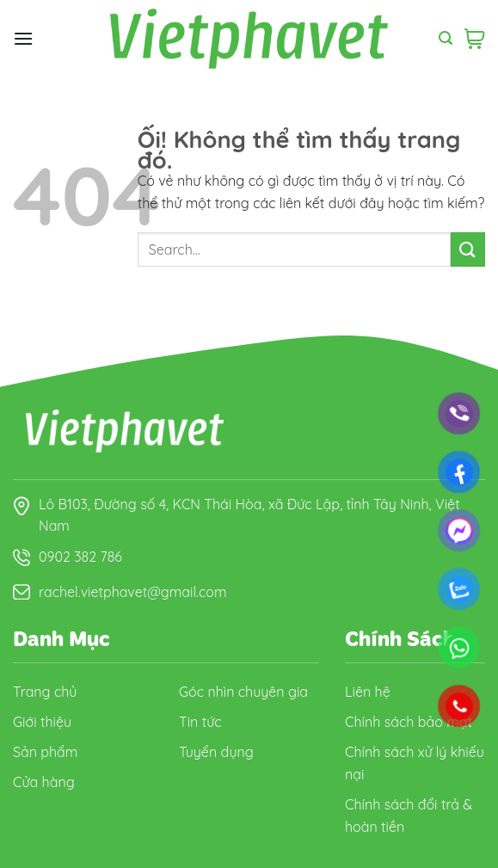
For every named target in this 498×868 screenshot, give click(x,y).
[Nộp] (468, 249)
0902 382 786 (80, 557)
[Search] (446, 38)
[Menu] (23, 38)
